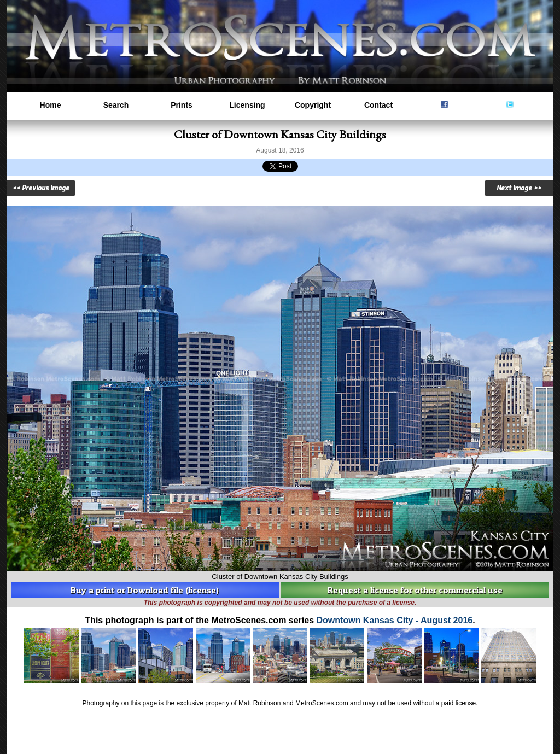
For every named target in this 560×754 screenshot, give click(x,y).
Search (116, 105)
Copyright (313, 105)
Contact (378, 105)
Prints (182, 105)
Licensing (247, 105)
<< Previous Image (41, 188)
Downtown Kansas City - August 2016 (395, 620)
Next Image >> (519, 188)
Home (51, 105)
